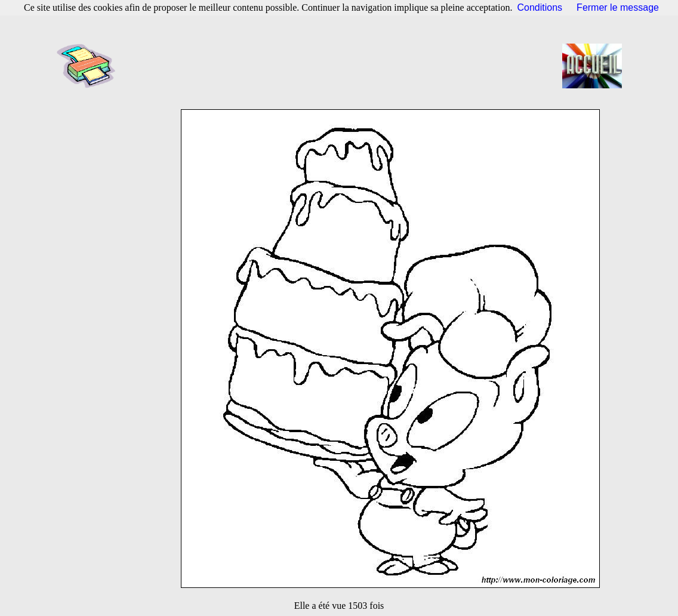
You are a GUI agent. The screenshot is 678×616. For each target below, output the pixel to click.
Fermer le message (618, 7)
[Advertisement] (343, 66)
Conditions (540, 7)
